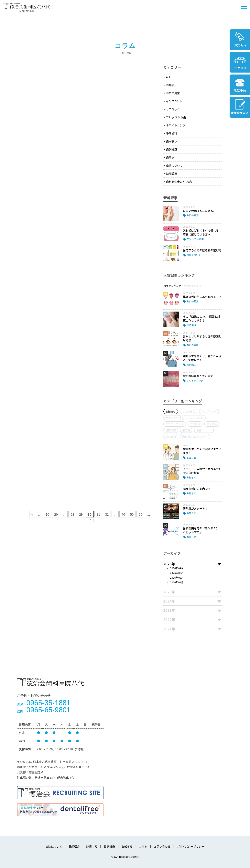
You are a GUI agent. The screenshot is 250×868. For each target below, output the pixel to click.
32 (107, 514)
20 (56, 514)
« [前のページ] (32, 514)
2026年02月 (177, 578)
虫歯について (174, 165)
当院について (54, 846)
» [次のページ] (91, 519)
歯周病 (170, 157)
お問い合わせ (162, 846)
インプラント (174, 101)
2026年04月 (177, 568)
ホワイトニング (176, 125)
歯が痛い (172, 141)
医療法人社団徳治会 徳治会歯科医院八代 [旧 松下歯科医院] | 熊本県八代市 (27, 7)
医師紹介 (74, 846)
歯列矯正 (172, 149)
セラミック (173, 109)
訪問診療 (172, 174)
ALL (168, 77)
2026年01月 (177, 582)
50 (132, 514)
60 (140, 514)
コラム (143, 846)
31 (98, 514)
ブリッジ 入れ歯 (176, 117)
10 (48, 514)
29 (81, 514)
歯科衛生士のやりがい (180, 182)
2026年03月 (177, 573)
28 (72, 514)
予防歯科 (172, 133)
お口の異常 (173, 93)
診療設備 (109, 846)
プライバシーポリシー (191, 846)
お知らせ (172, 85)
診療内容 (92, 846)
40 (123, 514)
